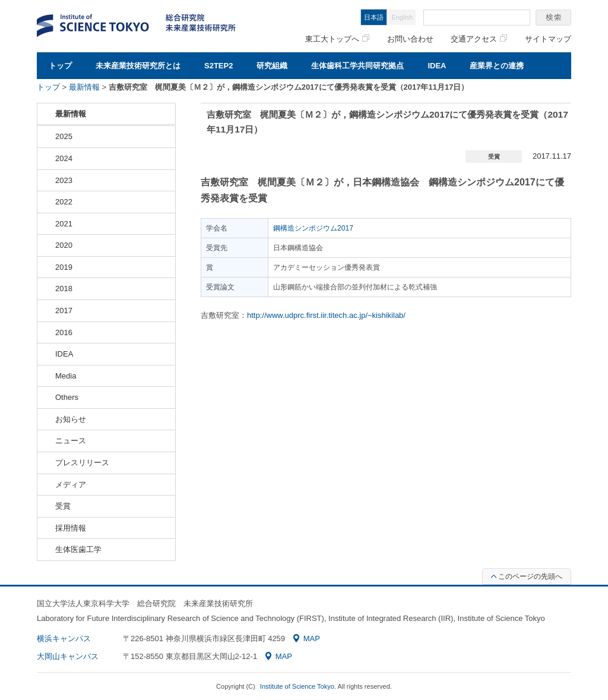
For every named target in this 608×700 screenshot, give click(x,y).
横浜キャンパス (64, 638)
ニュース (71, 441)
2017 (64, 310)
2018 (64, 288)
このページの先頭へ (527, 576)
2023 (64, 180)
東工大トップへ (337, 39)
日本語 (374, 17)
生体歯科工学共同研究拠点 (357, 66)
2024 (64, 158)
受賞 (63, 506)
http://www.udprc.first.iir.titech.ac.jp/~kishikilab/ (326, 315)
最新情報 (84, 87)
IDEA (437, 66)
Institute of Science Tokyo (297, 686)
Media (66, 376)
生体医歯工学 (78, 549)
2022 (64, 202)
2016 (64, 332)
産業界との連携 (497, 66)
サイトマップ (548, 39)
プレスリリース (82, 463)
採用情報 (71, 528)
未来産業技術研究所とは (138, 66)
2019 (64, 267)
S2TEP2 (218, 66)
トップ (60, 66)
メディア (71, 485)
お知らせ (71, 419)
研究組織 (272, 66)
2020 (64, 245)
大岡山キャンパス (68, 656)
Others (67, 397)
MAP (307, 638)
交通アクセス (479, 39)
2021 (64, 224)
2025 (64, 136)
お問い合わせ (410, 39)
